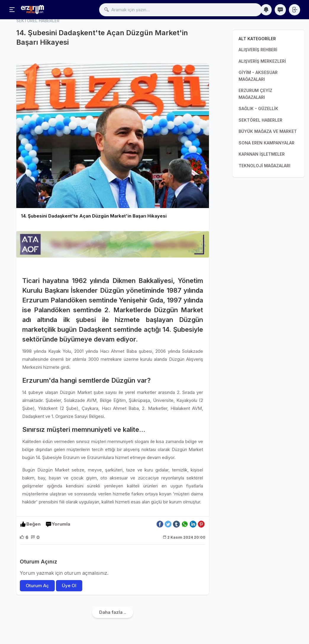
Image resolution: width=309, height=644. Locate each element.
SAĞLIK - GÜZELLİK (258, 108)
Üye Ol (69, 586)
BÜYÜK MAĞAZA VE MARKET (268, 131)
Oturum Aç (37, 586)
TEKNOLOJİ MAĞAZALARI (264, 166)
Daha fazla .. (113, 612)
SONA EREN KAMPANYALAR (267, 143)
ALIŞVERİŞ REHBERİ (258, 50)
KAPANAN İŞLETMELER (262, 154)
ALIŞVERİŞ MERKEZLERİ (262, 61)
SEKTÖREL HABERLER (260, 120)
